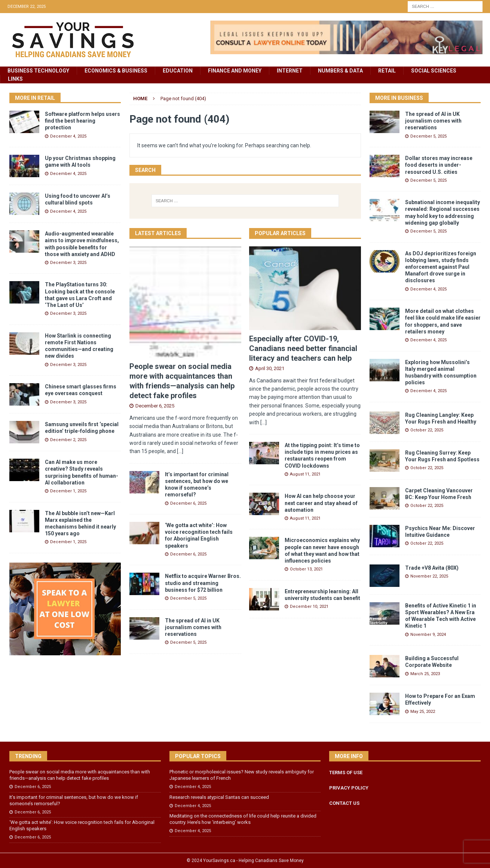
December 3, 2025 (68, 263)
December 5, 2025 (188, 598)
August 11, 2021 (305, 474)
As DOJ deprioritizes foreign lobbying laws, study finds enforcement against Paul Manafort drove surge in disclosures (441, 267)
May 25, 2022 (423, 712)
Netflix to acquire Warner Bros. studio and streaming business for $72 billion (203, 583)
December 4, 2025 (68, 136)
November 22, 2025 (429, 576)
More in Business (399, 98)
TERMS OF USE (346, 772)
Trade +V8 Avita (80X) (432, 568)
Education (178, 71)
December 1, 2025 (68, 491)
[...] (180, 451)
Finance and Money (235, 71)
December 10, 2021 (309, 607)
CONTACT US (344, 803)
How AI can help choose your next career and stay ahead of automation (321, 503)
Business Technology (38, 71)
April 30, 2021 (270, 368)
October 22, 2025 (427, 430)
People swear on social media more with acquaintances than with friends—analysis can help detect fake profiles (80, 775)
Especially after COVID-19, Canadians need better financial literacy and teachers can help (303, 348)
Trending (28, 756)
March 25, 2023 (425, 674)
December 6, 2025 (155, 406)
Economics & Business (116, 71)
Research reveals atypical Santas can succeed (219, 797)
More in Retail (35, 98)
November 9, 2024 (428, 635)
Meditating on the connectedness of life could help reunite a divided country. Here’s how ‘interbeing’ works (243, 819)
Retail (387, 71)
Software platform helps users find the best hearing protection (82, 121)
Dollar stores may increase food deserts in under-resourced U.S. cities (439, 165)
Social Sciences (434, 71)
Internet (290, 71)
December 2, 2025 (68, 440)
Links (15, 79)
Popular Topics (198, 756)
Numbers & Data (340, 71)
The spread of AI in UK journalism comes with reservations (193, 627)
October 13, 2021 (306, 569)
